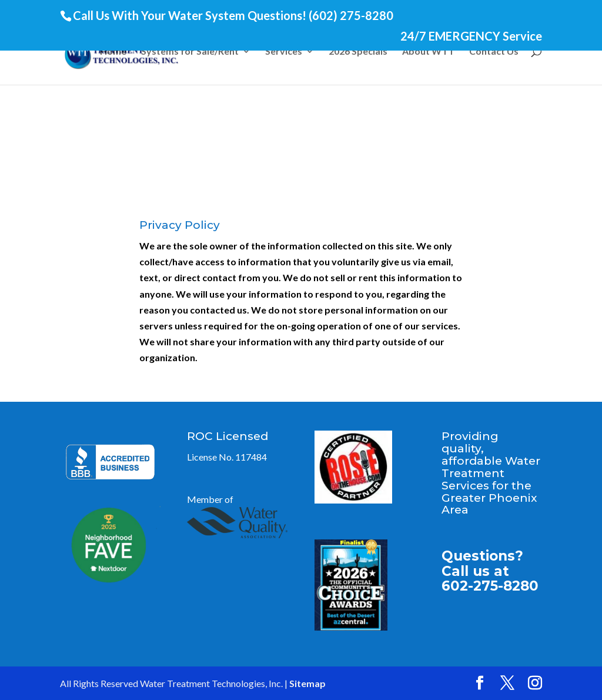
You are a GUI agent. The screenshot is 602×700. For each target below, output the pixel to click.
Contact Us (494, 52)
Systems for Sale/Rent (190, 52)
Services (284, 52)
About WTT (428, 52)
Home (113, 52)
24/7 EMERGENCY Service (471, 36)
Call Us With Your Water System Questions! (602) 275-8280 (233, 15)
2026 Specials (358, 52)
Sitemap (307, 683)
